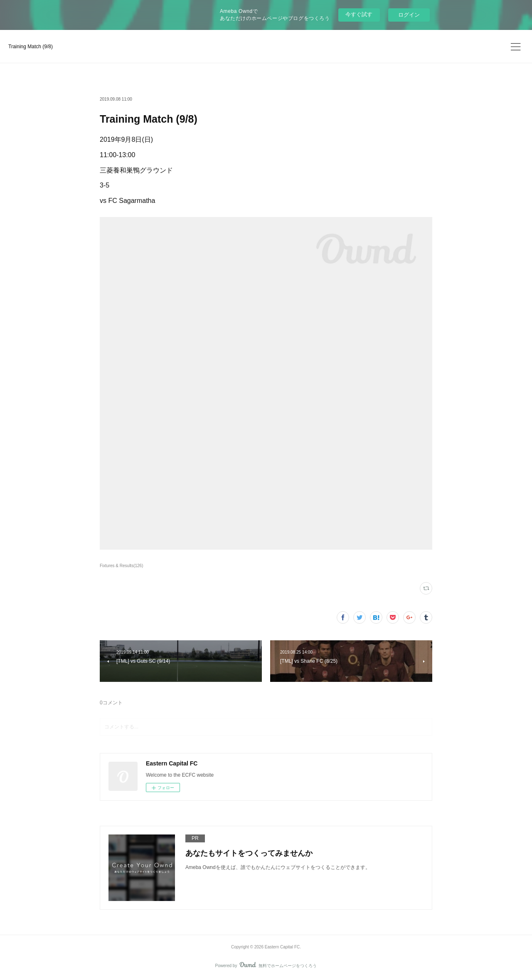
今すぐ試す (359, 14)
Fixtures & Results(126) (122, 566)
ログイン (409, 15)
